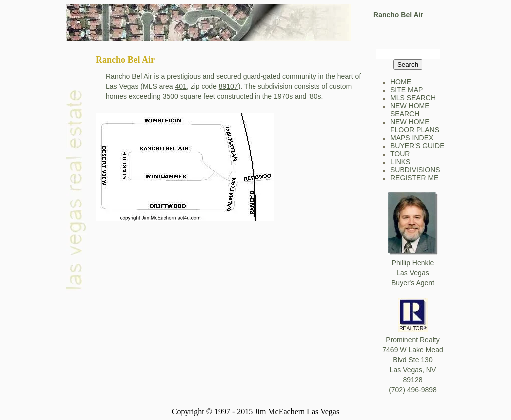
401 (181, 86)
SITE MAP (406, 90)
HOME (401, 82)
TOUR (400, 154)
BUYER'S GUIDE (417, 146)
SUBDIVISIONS (415, 170)
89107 (228, 86)
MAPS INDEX (412, 138)
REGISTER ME (414, 178)
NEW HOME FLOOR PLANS (415, 126)
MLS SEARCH (413, 98)
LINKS (400, 162)
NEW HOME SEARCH (410, 110)
